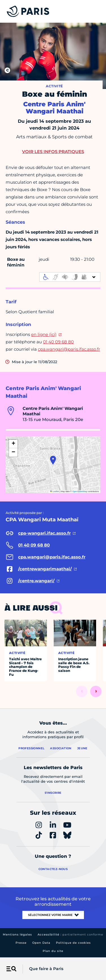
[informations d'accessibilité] (70, 277)
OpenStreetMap (80, 491)
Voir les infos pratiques (53, 152)
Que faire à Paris (46, 969)
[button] (53, 460)
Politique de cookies (73, 943)
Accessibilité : (70, 935)
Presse (21, 943)
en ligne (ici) (44, 334)
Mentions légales (17, 935)
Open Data (41, 943)
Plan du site (53, 951)
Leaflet (55, 491)
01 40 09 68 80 (58, 342)
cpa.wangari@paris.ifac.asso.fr (69, 349)
